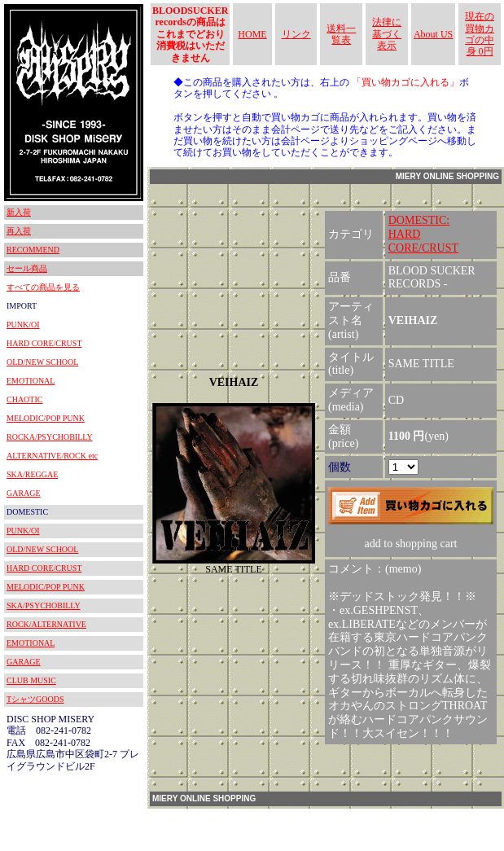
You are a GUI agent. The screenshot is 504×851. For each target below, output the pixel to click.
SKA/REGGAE (32, 474)
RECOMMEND (33, 250)
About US (433, 34)
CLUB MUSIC (31, 680)
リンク (296, 34)
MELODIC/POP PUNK (46, 418)
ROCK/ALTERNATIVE (46, 624)
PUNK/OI (23, 325)
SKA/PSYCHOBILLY (44, 605)
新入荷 (19, 212)
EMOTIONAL (31, 381)
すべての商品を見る (43, 287)
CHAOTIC (24, 399)
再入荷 (19, 231)
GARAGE (24, 493)
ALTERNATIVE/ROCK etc (52, 456)
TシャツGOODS (35, 699)
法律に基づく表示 (387, 34)
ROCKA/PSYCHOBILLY (50, 437)
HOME (252, 34)
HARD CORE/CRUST (44, 343)
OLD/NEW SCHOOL (42, 362)
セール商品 (27, 268)
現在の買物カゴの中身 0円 (480, 34)
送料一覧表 (341, 34)
